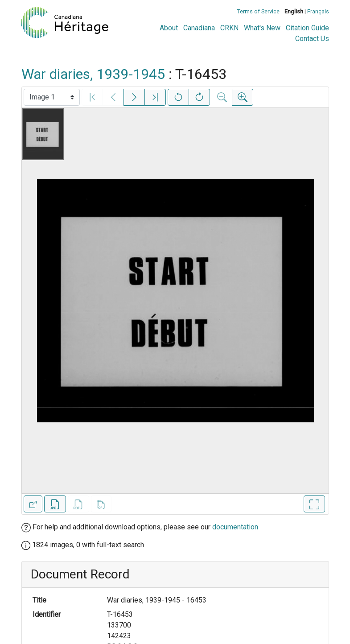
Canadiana (199, 28)
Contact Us (312, 39)
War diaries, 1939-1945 (93, 74)
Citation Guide (307, 28)
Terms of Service (258, 11)
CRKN (229, 28)
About (169, 28)
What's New (262, 28)
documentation (235, 527)
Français (318, 11)
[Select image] (52, 97)
